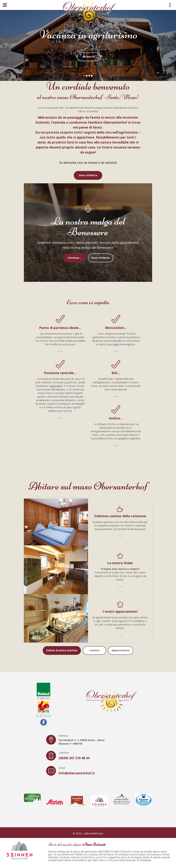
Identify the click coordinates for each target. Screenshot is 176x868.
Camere (94, 650)
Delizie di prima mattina (62, 650)
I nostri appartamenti (120, 611)
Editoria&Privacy (94, 833)
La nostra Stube (120, 563)
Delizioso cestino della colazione (120, 516)
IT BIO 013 (43, 691)
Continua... (74, 258)
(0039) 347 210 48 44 (74, 758)
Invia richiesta (88, 175)
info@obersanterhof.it (77, 773)
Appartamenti (121, 650)
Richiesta (89, 56)
